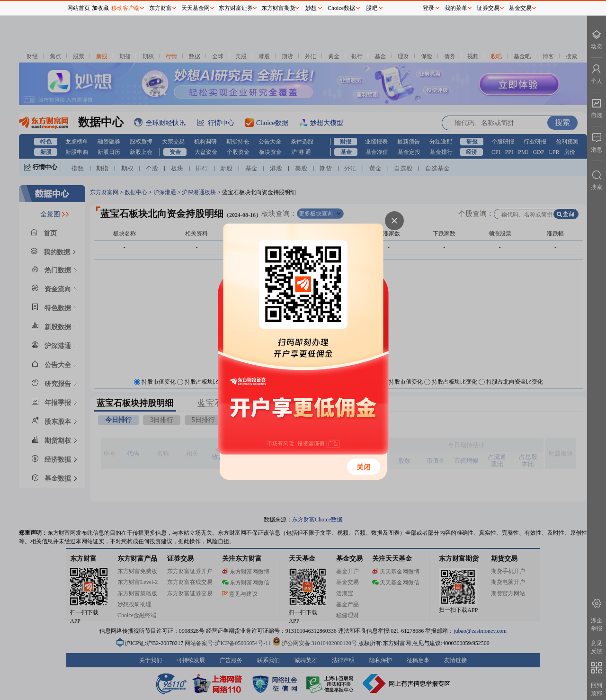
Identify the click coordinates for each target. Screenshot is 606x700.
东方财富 (160, 8)
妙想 (311, 8)
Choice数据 (341, 8)
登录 (428, 8)
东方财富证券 (236, 8)
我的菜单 (456, 8)
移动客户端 (125, 8)
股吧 (372, 8)
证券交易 (488, 8)
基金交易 (520, 8)
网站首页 (79, 8)
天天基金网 (196, 8)
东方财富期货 (278, 8)
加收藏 (100, 8)
